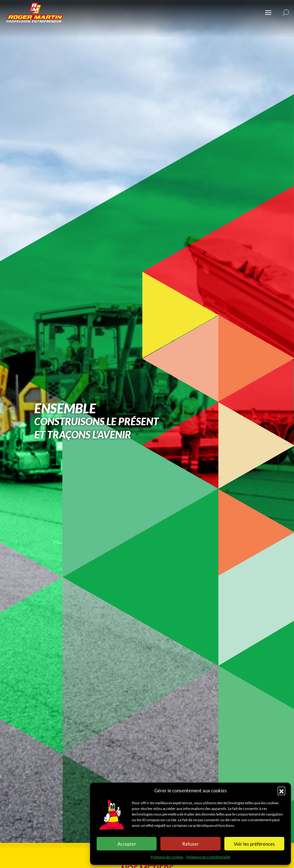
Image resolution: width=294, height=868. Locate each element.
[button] (281, 790)
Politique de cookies (167, 857)
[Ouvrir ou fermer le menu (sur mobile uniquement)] (268, 13)
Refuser (190, 844)
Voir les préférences (254, 844)
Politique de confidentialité (208, 857)
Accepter (127, 844)
